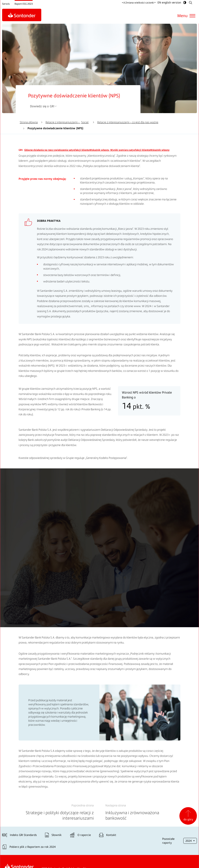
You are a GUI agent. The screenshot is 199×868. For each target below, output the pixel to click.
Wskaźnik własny (67, 150)
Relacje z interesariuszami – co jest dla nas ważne (128, 122)
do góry (188, 816)
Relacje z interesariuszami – (67, 122)
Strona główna (29, 122)
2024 (189, 841)
